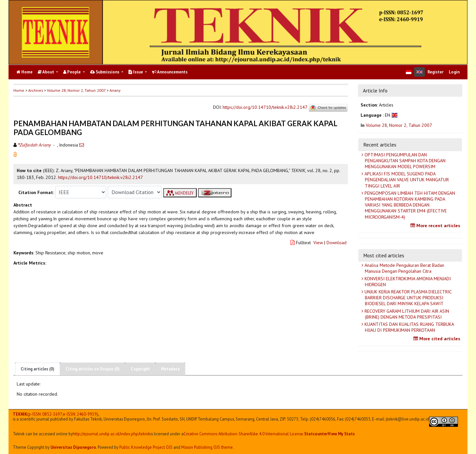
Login (454, 72)
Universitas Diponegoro (73, 447)
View (318, 243)
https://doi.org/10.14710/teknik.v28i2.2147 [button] (100, 177)
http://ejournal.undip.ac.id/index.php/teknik (111, 434)
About (46, 72)
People (72, 72)
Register (436, 72)
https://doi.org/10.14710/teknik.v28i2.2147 (265, 108)
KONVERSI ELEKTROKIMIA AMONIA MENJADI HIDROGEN (407, 282)
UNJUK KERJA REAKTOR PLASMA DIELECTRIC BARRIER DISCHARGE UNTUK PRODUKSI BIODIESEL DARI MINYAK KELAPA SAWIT (407, 298)
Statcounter (316, 434)
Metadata (170, 369)
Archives (36, 90)
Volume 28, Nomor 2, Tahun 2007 (76, 90)
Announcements (170, 72)
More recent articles (436, 226)
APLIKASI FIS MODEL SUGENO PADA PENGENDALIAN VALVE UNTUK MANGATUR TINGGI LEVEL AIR (406, 180)
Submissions (105, 72)
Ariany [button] (115, 90)
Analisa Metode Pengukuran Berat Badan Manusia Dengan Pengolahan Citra (404, 268)
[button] (15, 154)
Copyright (140, 369)
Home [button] (19, 90)
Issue (136, 72)
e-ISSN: (80, 414)
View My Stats (341, 434)
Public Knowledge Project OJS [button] (146, 447)
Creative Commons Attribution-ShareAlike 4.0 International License (243, 434)
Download (337, 243)
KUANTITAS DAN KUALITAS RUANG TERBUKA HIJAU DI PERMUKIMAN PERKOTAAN (409, 327)
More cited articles (438, 339)
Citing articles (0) (38, 369)
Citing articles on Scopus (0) (93, 369)
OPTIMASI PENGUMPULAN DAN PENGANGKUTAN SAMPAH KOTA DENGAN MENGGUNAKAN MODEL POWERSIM (404, 161)
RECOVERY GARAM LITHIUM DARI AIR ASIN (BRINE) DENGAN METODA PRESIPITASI (406, 314)
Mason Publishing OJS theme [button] (207, 447)
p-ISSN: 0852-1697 (45, 414)
